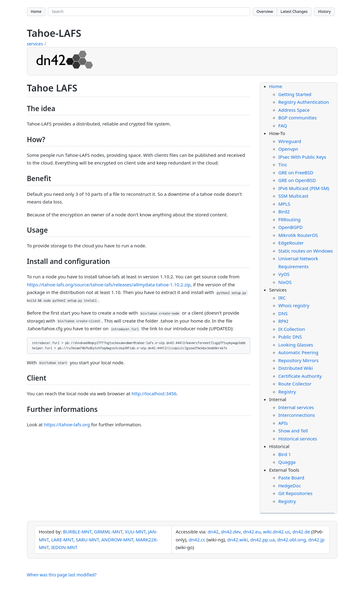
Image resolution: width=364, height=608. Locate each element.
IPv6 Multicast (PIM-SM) (304, 188)
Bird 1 (285, 454)
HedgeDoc (290, 486)
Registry (287, 392)
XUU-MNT (135, 532)
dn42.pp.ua (262, 540)
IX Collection (292, 329)
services (35, 44)
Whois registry (294, 305)
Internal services (296, 407)
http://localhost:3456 (154, 393)
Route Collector (295, 384)
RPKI (284, 321)
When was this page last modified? (62, 575)
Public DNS (290, 337)
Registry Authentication (304, 102)
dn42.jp (316, 540)
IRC (282, 298)
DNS (283, 313)
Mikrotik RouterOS (298, 235)
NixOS (285, 282)
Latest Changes (294, 12)
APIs (283, 423)
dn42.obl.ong (291, 540)
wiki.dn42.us (277, 532)
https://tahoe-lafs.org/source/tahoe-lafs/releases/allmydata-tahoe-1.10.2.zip (109, 285)
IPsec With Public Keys (302, 157)
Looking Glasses (296, 345)
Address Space (294, 110)
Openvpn (288, 149)
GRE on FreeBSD (296, 172)
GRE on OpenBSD (297, 180)
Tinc (283, 165)
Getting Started (295, 94)
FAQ (283, 126)
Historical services (298, 439)
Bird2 (284, 211)
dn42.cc (197, 540)
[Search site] (149, 12)
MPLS (284, 204)
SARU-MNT (87, 540)
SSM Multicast (293, 196)
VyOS (284, 274)
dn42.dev (231, 532)
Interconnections (297, 415)
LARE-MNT (62, 540)
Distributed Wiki (296, 368)
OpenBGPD (291, 227)
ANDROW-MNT (117, 540)
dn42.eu (252, 532)
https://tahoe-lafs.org (67, 424)
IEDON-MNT (64, 547)
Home (36, 12)
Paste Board (291, 478)
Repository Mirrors (299, 360)
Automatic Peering (299, 352)
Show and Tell (293, 431)
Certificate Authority (300, 376)
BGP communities (298, 118)
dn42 (213, 532)
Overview (265, 12)
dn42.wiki (238, 540)
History (324, 12)
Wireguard (290, 141)
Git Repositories (295, 493)
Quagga (287, 462)
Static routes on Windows (306, 251)
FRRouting (290, 219)
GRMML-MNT (108, 532)
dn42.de (301, 532)
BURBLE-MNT (77, 532)
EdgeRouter (291, 243)
